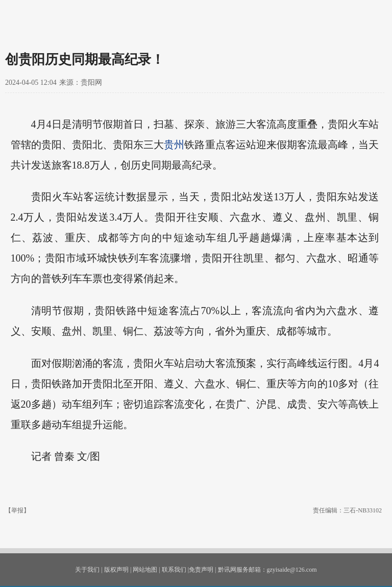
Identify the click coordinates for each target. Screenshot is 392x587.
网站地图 (145, 570)
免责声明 (201, 570)
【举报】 (17, 510)
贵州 (174, 145)
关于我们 (87, 570)
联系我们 (174, 570)
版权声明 (116, 570)
